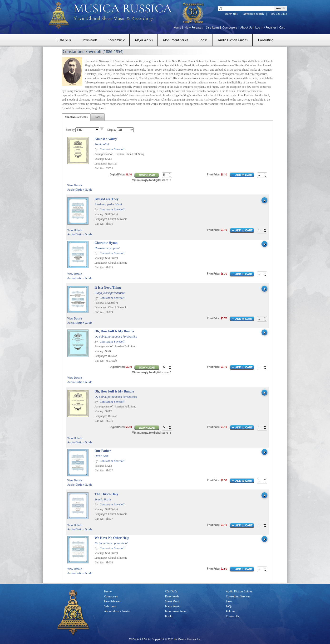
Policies (231, 612)
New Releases (194, 28)
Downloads (89, 40)
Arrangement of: (104, 154)
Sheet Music (116, 40)
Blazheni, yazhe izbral (108, 204)
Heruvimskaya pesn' (107, 248)
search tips (231, 14)
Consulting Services (238, 597)
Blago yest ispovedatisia (109, 293)
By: (97, 149)
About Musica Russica (117, 612)
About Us (246, 28)
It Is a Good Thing (108, 288)
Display (112, 130)
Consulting (266, 40)
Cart (282, 28)
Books (203, 40)
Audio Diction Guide (80, 190)
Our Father (103, 451)
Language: (101, 164)
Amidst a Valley (106, 139)
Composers (230, 28)
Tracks (98, 117)
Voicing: (100, 159)
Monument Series (176, 40)
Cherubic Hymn (106, 243)
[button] (265, 174)
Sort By (70, 130)
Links (229, 602)
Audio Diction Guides (233, 40)
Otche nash (101, 456)
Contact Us (233, 617)
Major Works (144, 40)
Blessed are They (106, 199)
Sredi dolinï (102, 144)
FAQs (229, 607)
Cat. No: (100, 168)
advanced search (254, 14)
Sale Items (213, 28)
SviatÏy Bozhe (103, 499)
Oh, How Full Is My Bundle (114, 331)
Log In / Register (266, 28)
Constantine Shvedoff (112, 149)
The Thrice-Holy (106, 494)
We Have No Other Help (112, 538)
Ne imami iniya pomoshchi (111, 543)
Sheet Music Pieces (76, 117)
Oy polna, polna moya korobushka (116, 337)
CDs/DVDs (64, 40)
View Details (75, 186)
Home (177, 28)
